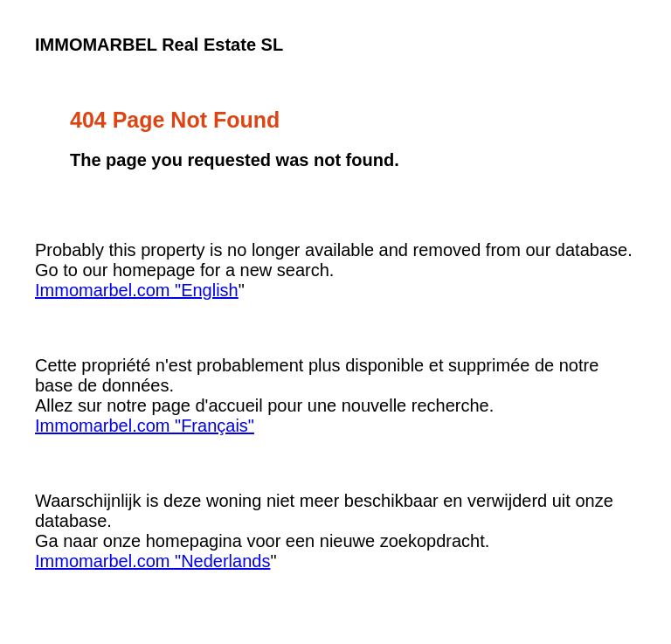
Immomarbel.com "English (137, 290)
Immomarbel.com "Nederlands (152, 561)
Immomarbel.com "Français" (145, 426)
